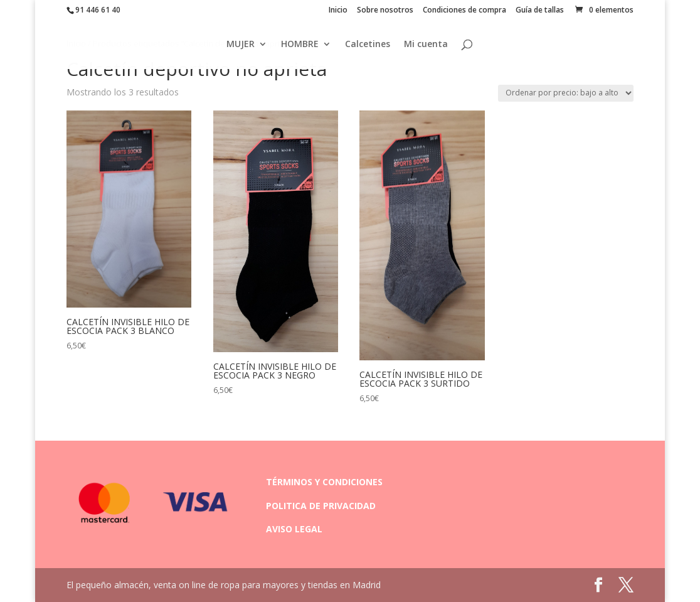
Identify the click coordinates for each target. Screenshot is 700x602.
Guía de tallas (540, 11)
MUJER (241, 45)
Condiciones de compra (464, 11)
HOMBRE (300, 45)
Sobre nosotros (385, 11)
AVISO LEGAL (294, 529)
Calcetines (368, 45)
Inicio (338, 11)
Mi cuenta (426, 45)
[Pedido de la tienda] (566, 93)
